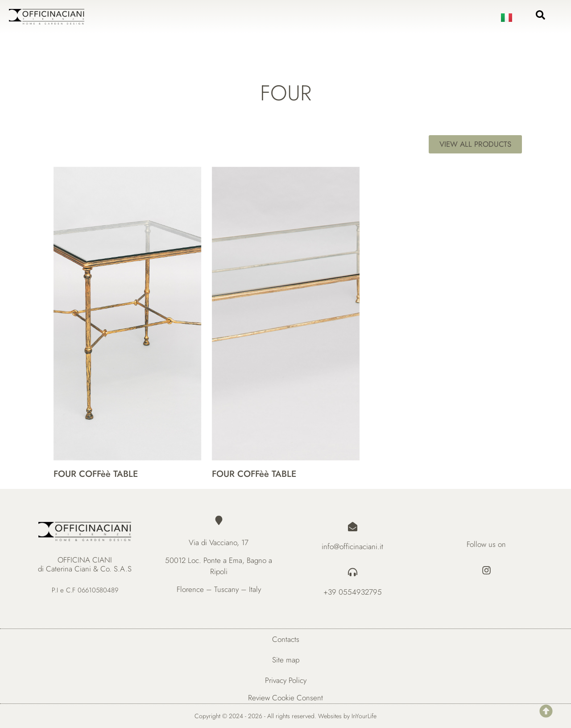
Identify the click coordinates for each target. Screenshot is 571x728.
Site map (286, 660)
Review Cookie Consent (285, 698)
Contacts (286, 639)
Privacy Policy (286, 680)
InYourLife (364, 716)
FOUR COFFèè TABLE (96, 474)
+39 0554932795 (353, 592)
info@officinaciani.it (352, 546)
